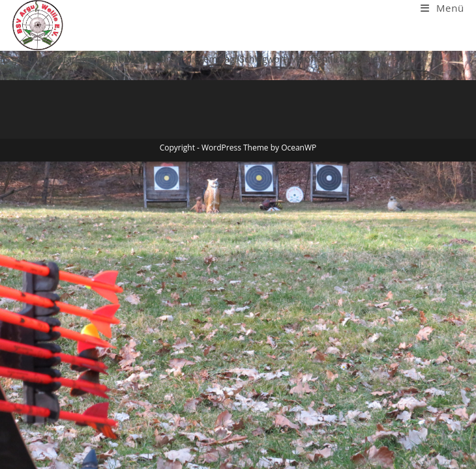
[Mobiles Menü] (442, 8)
